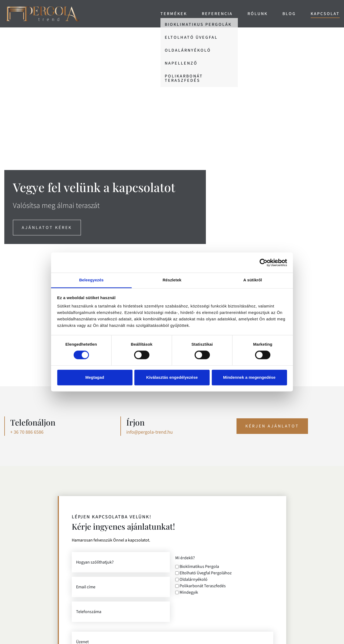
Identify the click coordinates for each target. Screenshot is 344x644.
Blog (289, 14)
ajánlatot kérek (47, 228)
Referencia (217, 14)
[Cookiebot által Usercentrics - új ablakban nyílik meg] (264, 263)
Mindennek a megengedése (249, 377)
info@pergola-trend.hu (150, 432)
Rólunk (258, 14)
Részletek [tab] (172, 280)
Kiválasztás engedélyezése (172, 377)
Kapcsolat (325, 14)
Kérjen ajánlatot (272, 426)
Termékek (174, 14)
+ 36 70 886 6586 (27, 432)
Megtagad (95, 377)
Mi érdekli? (185, 558)
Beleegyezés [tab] (91, 280)
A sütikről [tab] (253, 280)
